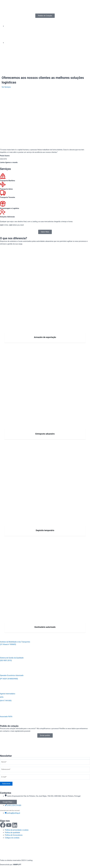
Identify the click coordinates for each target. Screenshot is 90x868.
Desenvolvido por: (11, 865)
